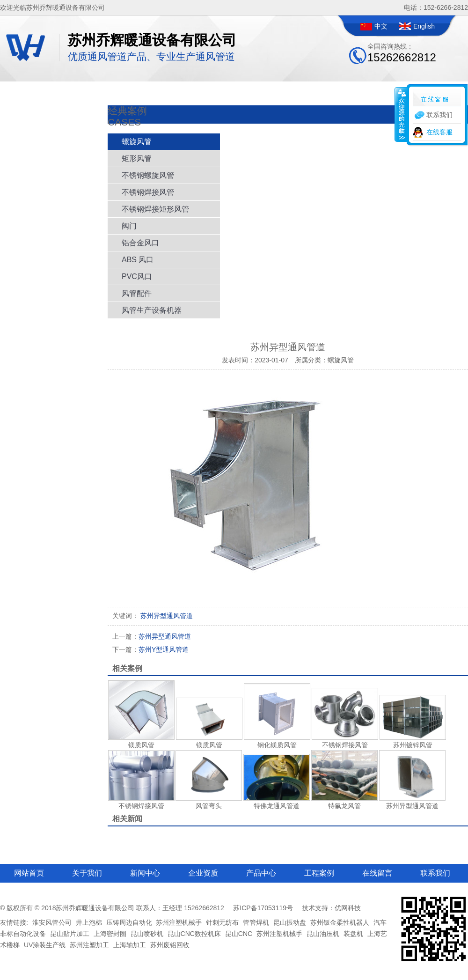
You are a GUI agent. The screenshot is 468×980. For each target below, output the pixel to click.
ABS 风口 (138, 260)
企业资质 (203, 873)
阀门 (129, 226)
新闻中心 (145, 873)
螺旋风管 (137, 142)
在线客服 (439, 132)
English (424, 26)
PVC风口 (137, 276)
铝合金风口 (140, 243)
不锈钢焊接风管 (148, 192)
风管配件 (137, 293)
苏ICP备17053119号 (263, 908)
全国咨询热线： (402, 53)
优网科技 (348, 908)
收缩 (401, 114)
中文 (381, 26)
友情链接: (14, 922)
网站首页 (29, 873)
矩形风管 (137, 158)
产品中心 (261, 873)
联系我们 (435, 873)
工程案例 (319, 873)
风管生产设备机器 (152, 310)
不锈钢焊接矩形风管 (155, 209)
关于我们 (87, 873)
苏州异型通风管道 (152, 636)
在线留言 (377, 873)
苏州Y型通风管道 (150, 649)
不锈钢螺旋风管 (148, 175)
